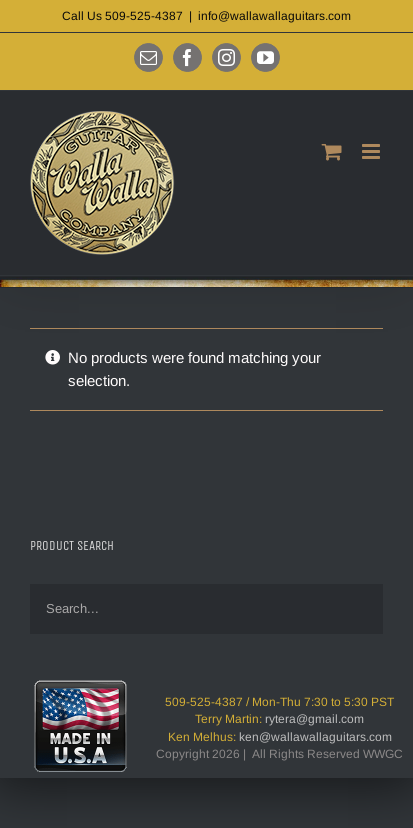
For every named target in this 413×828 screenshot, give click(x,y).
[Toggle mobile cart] (332, 151)
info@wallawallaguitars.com (274, 16)
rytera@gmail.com (314, 719)
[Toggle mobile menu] (372, 151)
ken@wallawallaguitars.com (315, 737)
